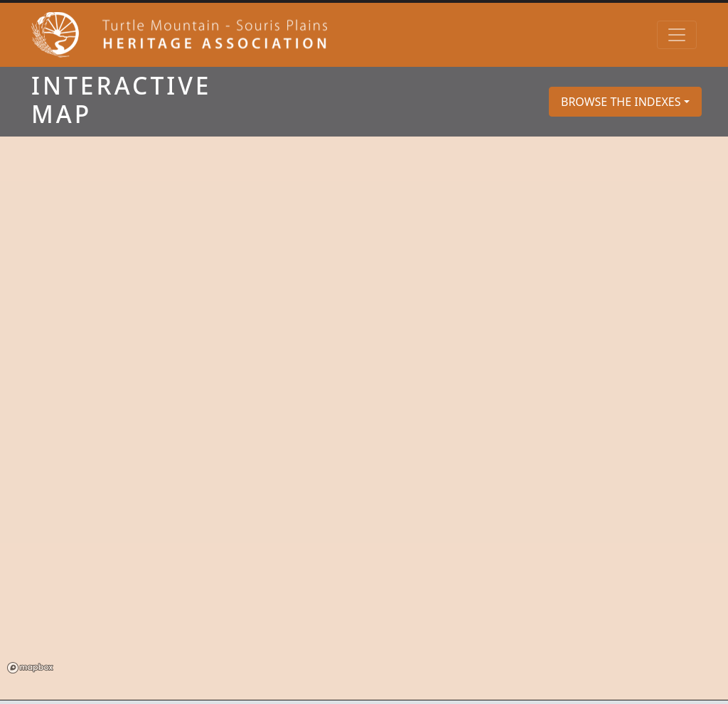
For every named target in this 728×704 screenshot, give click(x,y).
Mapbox (30, 668)
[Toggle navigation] (677, 35)
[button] (625, 102)
